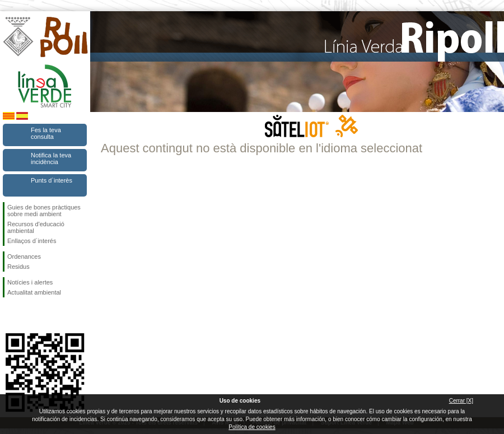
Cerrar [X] (461, 401)
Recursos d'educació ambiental (36, 227)
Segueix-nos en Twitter (28, 315)
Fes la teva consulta (46, 133)
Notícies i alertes (30, 282)
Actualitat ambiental (34, 292)
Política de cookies (252, 427)
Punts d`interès (52, 180)
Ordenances (24, 256)
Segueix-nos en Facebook (10, 315)
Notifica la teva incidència (51, 158)
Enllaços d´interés (32, 241)
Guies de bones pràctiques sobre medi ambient (44, 211)
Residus (18, 267)
